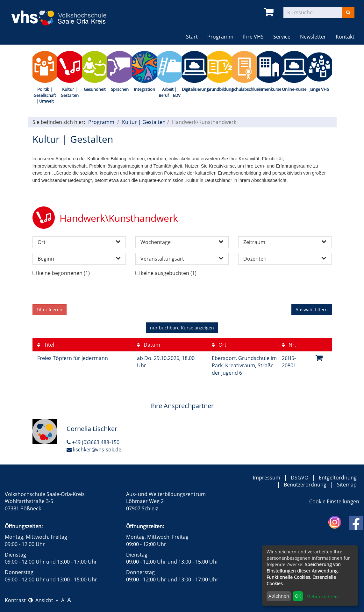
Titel (46, 345)
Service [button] (282, 37)
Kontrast (19, 600)
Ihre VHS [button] (253, 37)
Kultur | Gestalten (70, 92)
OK (298, 596)
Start (192, 37)
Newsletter (313, 37)
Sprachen (120, 89)
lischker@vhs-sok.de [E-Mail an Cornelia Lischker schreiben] (94, 450)
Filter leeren (50, 310)
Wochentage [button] (182, 242)
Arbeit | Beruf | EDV (170, 92)
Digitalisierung (194, 89)
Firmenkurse (269, 89)
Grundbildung (219, 89)
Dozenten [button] (285, 259)
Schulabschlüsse (244, 89)
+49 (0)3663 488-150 (93, 442)
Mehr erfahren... (324, 597)
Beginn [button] (79, 259)
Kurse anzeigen (182, 328)
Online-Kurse (294, 89)
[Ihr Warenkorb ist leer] (270, 12)
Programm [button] (223, 36)
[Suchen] (348, 12)
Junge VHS (319, 89)
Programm (101, 122)
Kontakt (345, 37)
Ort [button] (79, 242)
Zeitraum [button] (285, 242)
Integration (144, 89)
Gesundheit (95, 89)
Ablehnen (279, 596)
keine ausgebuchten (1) (169, 273)
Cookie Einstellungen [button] (334, 501)
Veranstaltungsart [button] (182, 259)
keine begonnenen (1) (64, 273)
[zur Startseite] (64, 14)
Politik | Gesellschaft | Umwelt (45, 95)
